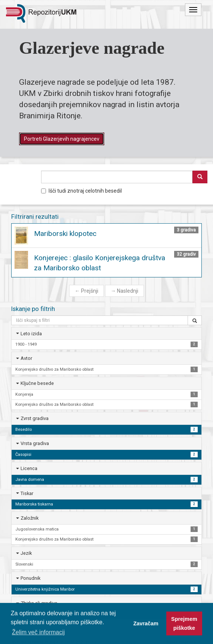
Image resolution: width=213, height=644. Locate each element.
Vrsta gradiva (35, 443)
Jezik (26, 553)
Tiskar (27, 493)
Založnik (30, 518)
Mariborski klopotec (65, 234)
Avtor (26, 358)
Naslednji (124, 291)
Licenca (29, 468)
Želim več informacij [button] (38, 632)
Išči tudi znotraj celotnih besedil (81, 191)
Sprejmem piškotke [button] (184, 623)
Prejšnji (87, 291)
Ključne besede (37, 383)
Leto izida (31, 334)
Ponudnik (30, 578)
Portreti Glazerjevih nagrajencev (62, 139)
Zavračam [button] (146, 623)
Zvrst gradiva (35, 418)
